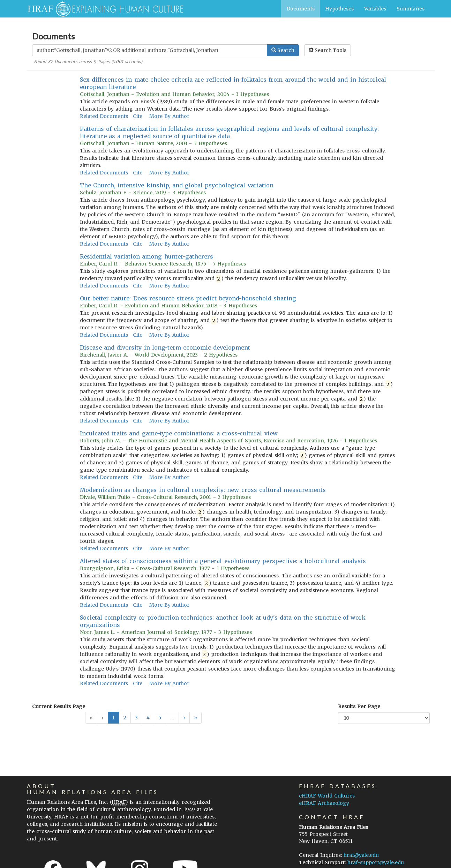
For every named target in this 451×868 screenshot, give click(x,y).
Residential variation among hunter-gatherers (146, 256)
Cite (138, 116)
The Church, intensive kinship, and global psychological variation (177, 185)
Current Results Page (59, 706)
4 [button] (148, 718)
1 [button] (114, 718)
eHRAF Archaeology (324, 803)
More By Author (169, 116)
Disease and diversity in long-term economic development (165, 347)
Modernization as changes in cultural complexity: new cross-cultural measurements (203, 490)
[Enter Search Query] (150, 50)
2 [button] (125, 718)
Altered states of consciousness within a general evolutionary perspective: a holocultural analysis (223, 561)
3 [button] (136, 718)
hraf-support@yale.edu (376, 862)
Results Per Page (359, 706)
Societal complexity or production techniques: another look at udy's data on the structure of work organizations (223, 621)
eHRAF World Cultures (327, 796)
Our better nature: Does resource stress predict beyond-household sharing (188, 298)
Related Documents (104, 116)
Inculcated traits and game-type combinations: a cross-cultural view (179, 433)
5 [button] (160, 718)
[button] (184, 718)
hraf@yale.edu (361, 855)
